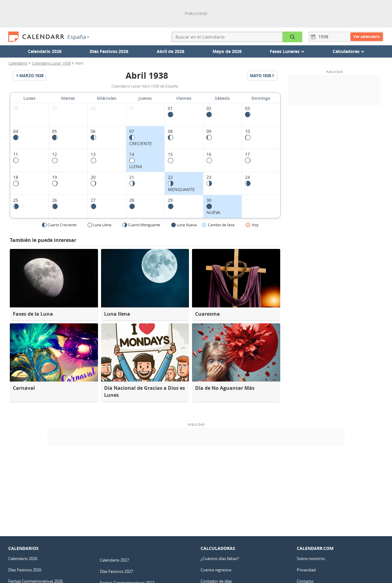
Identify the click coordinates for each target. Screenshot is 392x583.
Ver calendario (367, 37)
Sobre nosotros (311, 559)
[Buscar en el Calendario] (292, 37)
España (78, 37)
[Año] (324, 37)
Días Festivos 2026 (109, 51)
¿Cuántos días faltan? (220, 559)
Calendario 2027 (114, 560)
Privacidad (306, 570)
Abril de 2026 (171, 51)
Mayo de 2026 (227, 51)
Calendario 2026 (45, 51)
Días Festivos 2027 (116, 571)
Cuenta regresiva (216, 570)
